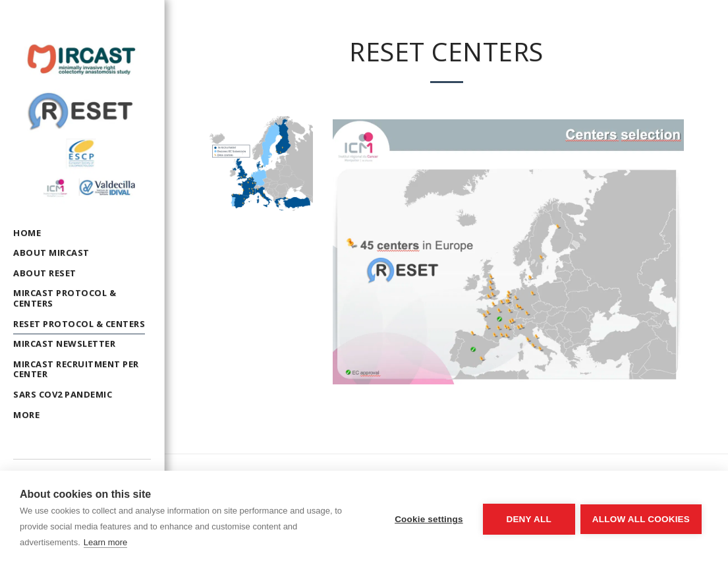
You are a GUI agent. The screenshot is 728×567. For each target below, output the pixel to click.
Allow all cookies (641, 519)
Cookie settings (428, 519)
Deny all (528, 519)
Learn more (105, 542)
